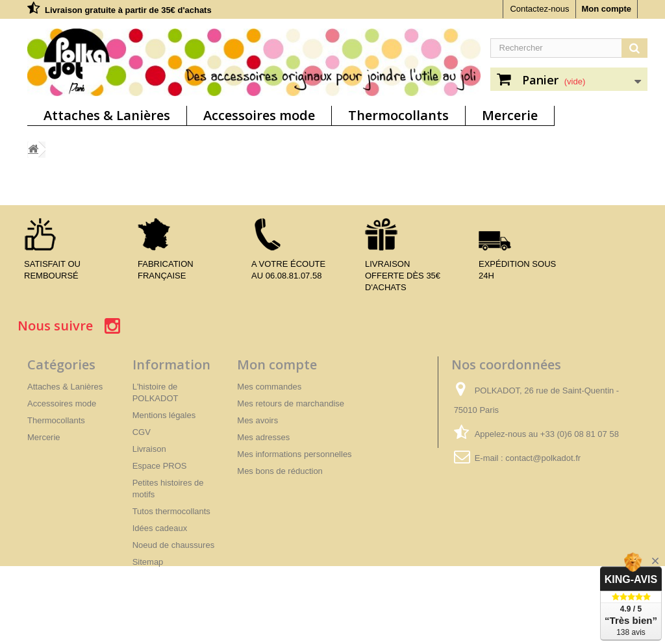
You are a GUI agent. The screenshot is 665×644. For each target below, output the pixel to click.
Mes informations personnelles (294, 454)
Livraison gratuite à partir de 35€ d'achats (128, 10)
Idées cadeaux (160, 528)
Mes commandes (269, 387)
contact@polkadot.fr (543, 458)
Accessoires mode (259, 115)
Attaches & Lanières (107, 115)
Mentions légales (164, 415)
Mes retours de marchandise (291, 403)
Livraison (149, 449)
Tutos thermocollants (171, 511)
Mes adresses (263, 437)
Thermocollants (398, 115)
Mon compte (606, 9)
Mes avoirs (257, 420)
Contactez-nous (539, 9)
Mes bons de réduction (280, 471)
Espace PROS (160, 466)
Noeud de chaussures (173, 545)
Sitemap (148, 562)
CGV (142, 432)
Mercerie (510, 115)
